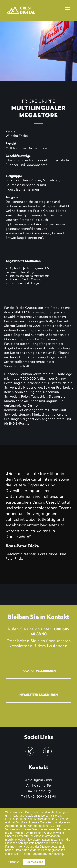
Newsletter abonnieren (38, 695)
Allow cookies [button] (34, 862)
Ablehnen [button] (13, 862)
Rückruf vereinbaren (39, 671)
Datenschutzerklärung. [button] (48, 854)
